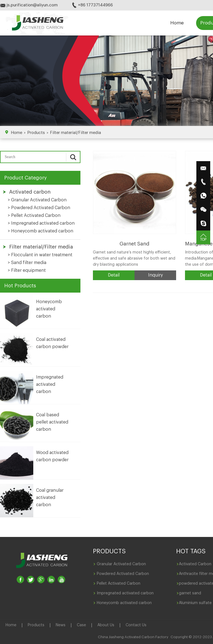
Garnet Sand (135, 244)
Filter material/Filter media (75, 133)
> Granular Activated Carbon (37, 200)
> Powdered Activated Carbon (39, 208)
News (61, 625)
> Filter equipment (27, 270)
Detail (114, 275)
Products (36, 133)
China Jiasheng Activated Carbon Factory (133, 637)
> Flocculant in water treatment (40, 255)
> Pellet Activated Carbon (34, 215)
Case (81, 625)
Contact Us (136, 625)
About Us (106, 625)
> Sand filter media (27, 263)
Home (177, 23)
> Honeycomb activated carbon (40, 231)
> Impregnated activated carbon (41, 223)
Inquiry (155, 275)
